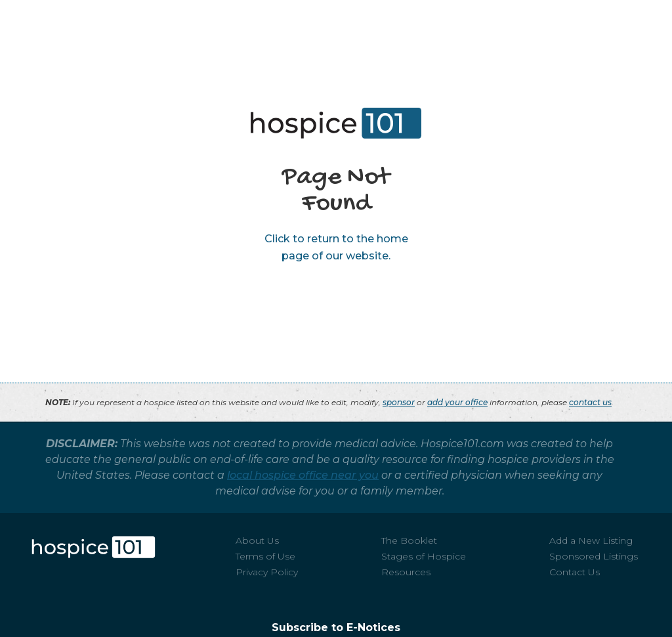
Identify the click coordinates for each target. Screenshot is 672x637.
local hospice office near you (303, 475)
